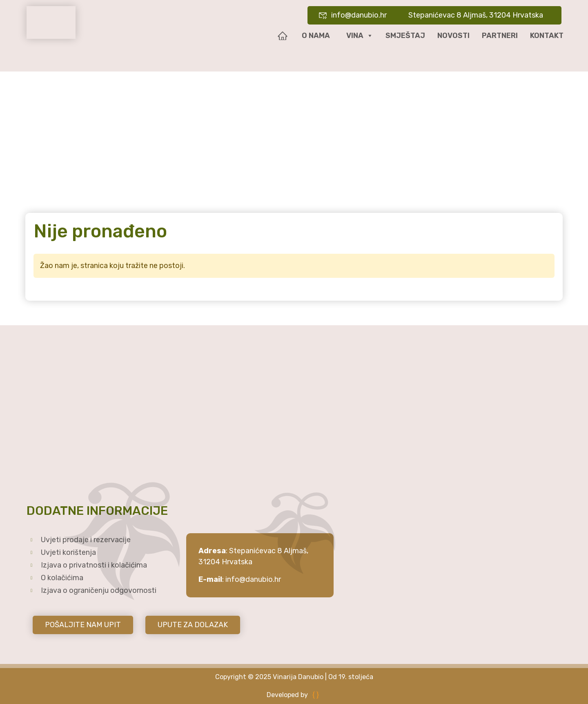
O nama (316, 36)
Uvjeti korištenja (68, 552)
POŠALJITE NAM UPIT (83, 625)
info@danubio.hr (253, 579)
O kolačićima (62, 578)
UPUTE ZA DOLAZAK (193, 625)
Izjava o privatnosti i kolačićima (94, 565)
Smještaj (405, 36)
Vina (360, 36)
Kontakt (547, 36)
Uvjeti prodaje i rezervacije (86, 540)
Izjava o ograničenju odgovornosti (99, 590)
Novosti (453, 36)
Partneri (500, 36)
